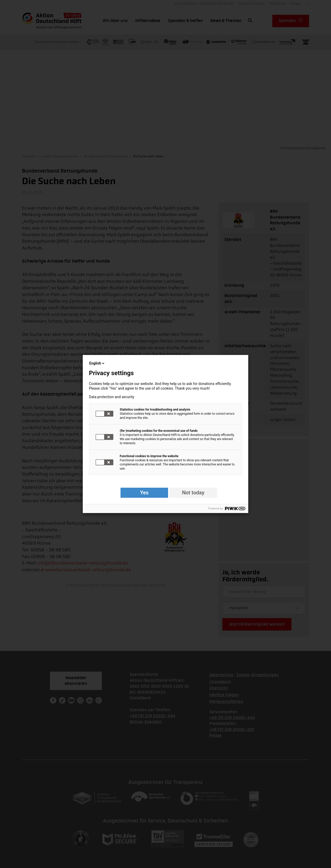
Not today (193, 493)
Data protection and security (112, 397)
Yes (144, 493)
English (97, 363)
